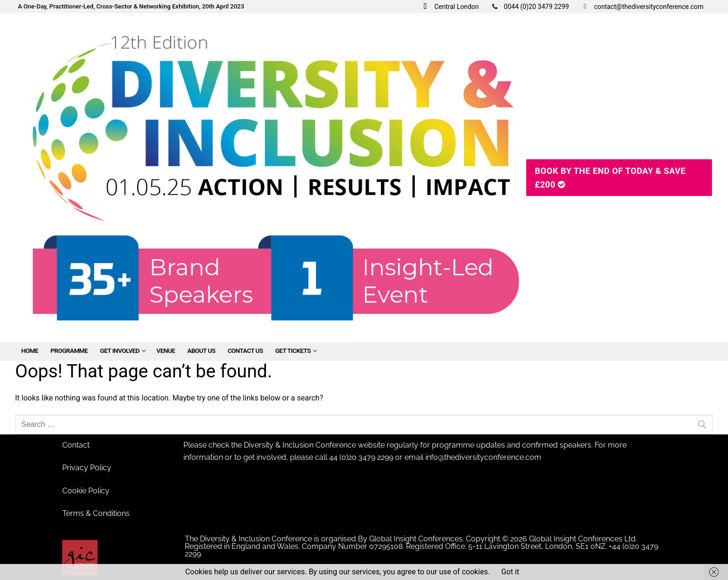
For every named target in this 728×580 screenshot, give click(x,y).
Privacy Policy (87, 468)
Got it (510, 572)
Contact (76, 445)
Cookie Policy (86, 491)
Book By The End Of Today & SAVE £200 (610, 178)
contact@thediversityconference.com (641, 7)
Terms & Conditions (96, 513)
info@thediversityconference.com (483, 457)
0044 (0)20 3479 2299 (529, 7)
